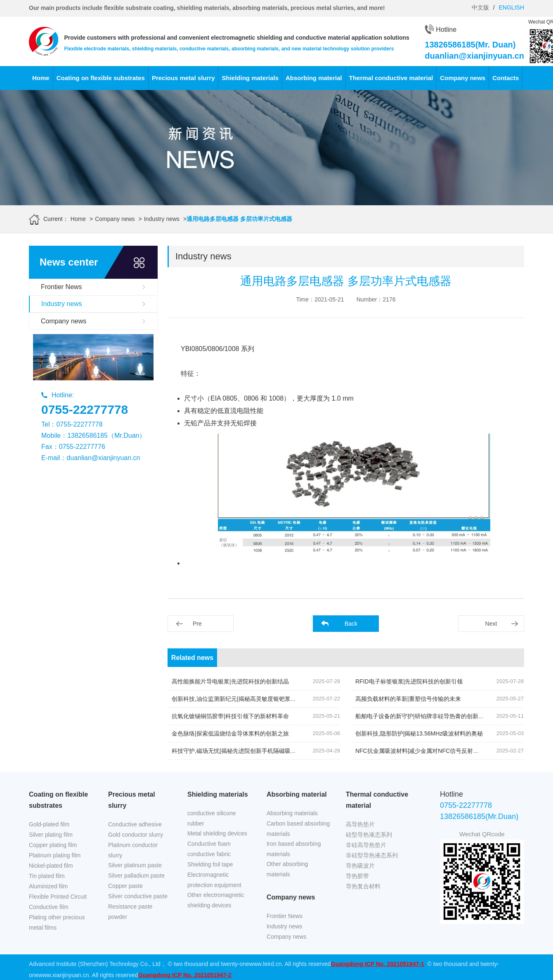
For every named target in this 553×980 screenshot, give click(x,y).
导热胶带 (357, 876)
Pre (197, 624)
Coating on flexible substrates (101, 78)
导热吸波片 (360, 866)
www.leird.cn (266, 964)
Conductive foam (209, 844)
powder (118, 917)
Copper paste (125, 886)
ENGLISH (512, 7)
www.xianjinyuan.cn (64, 975)
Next (491, 624)
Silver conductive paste (138, 896)
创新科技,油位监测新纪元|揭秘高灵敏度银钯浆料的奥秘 (243, 699)
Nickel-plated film (51, 866)
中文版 (480, 7)
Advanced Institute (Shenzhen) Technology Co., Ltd (95, 964)
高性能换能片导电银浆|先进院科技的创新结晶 (230, 681)
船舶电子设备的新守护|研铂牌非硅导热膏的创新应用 (423, 716)
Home (41, 78)
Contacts (506, 78)
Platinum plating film (55, 855)
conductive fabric (209, 854)
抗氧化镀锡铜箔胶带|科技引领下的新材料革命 (230, 716)
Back (351, 624)
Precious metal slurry (183, 78)
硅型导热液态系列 (369, 835)
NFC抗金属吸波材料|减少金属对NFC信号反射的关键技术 (429, 751)
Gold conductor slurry (136, 835)
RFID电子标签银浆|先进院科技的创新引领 (409, 681)
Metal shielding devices (217, 833)
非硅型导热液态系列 (372, 855)
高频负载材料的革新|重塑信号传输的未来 (408, 699)
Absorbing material (314, 78)
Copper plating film (53, 845)
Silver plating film (51, 835)
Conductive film (49, 907)
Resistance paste (130, 906)
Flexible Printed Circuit (58, 897)
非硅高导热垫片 (366, 845)
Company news (463, 78)
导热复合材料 (363, 886)
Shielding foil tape (210, 864)
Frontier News (61, 287)
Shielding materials (250, 78)
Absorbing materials (292, 813)
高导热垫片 (360, 824)
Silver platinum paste (135, 865)
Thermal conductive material (391, 78)
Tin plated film (47, 876)
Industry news (162, 219)
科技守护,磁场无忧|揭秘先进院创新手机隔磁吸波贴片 (240, 751)
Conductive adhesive (135, 824)
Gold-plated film (49, 824)
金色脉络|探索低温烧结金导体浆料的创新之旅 (230, 733)
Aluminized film (48, 886)
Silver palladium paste (136, 876)
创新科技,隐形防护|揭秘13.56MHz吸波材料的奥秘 (419, 733)
